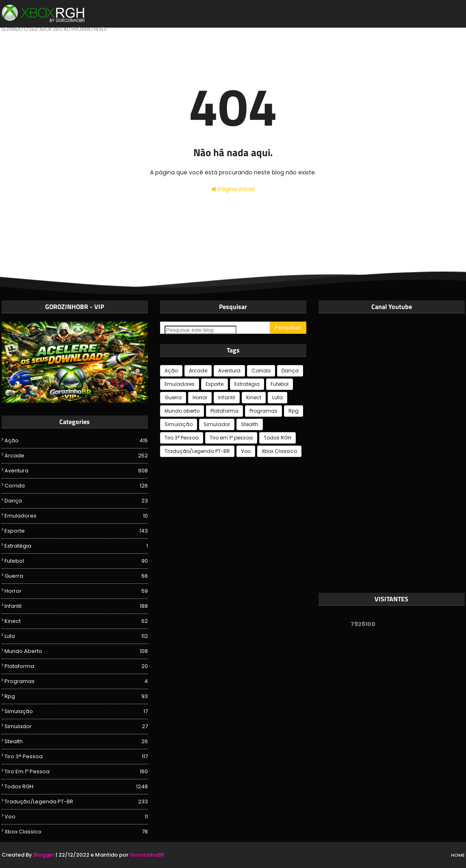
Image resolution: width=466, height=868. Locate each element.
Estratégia (76, 546)
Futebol (76, 561)
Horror (76, 591)
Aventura (76, 471)
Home (458, 855)
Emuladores (76, 516)
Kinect (76, 621)
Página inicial (233, 189)
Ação (76, 441)
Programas (76, 681)
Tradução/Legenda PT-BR (76, 802)
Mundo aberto (76, 651)
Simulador (76, 727)
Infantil (76, 606)
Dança (76, 501)
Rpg (76, 696)
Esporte (76, 531)
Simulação (76, 711)
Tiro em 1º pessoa (76, 772)
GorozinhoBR (147, 855)
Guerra (76, 576)
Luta (76, 636)
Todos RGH (76, 787)
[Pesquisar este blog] (200, 330)
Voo (76, 817)
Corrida (76, 486)
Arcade (76, 456)
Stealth (76, 742)
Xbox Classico (76, 832)
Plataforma (76, 666)
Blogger (44, 855)
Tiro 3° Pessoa (76, 757)
